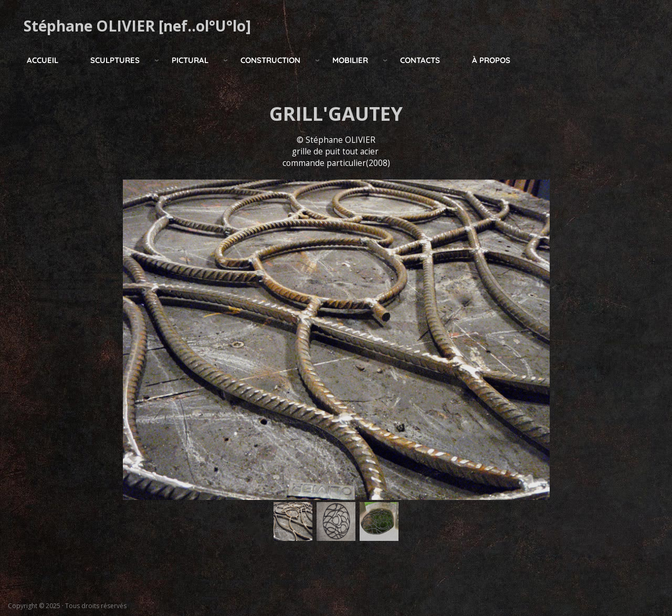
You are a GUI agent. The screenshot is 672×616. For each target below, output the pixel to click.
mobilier (350, 60)
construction (270, 60)
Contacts (420, 60)
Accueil (43, 60)
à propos (491, 60)
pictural (190, 60)
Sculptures (115, 60)
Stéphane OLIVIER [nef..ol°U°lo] (137, 26)
